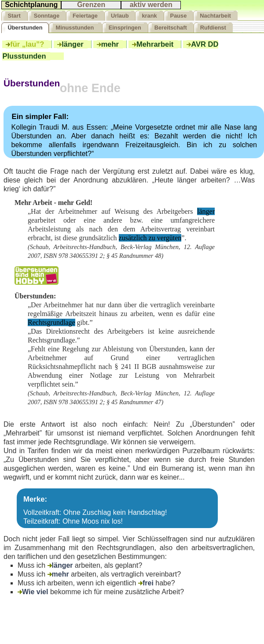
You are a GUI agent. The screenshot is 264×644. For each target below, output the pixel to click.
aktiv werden (151, 5)
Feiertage (85, 16)
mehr (110, 44)
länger (72, 44)
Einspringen (125, 28)
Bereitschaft (171, 28)
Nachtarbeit (215, 16)
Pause (179, 16)
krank (149, 16)
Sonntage (47, 16)
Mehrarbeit (155, 44)
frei (146, 583)
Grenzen (91, 5)
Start (14, 16)
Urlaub (120, 16)
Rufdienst (213, 28)
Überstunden (25, 28)
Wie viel (33, 592)
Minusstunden (75, 28)
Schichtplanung (31, 5)
